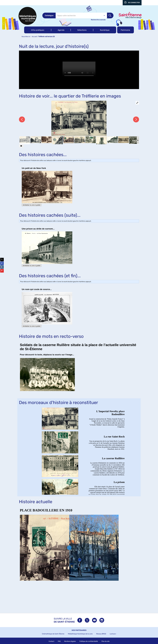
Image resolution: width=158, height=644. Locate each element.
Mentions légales (70, 641)
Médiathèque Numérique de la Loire (80, 634)
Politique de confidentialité (89, 641)
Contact (51, 641)
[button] (38, 30)
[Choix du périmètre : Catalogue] (49, 16)
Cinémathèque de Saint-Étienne (53, 634)
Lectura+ (113, 634)
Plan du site (105, 641)
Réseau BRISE (101, 634)
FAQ (59, 641)
